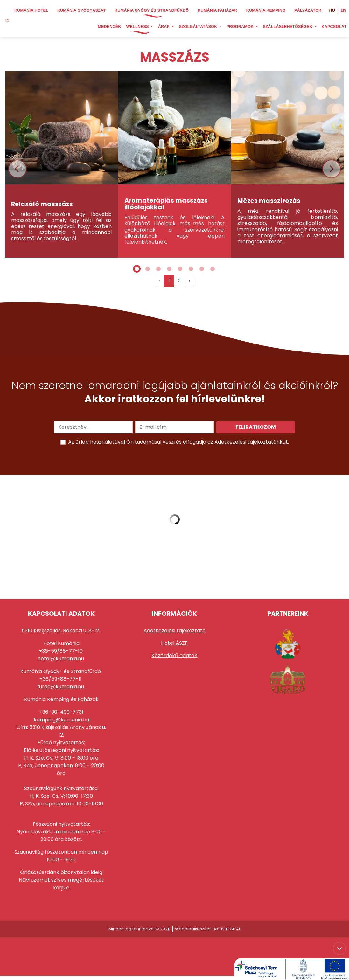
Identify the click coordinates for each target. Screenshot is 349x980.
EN (343, 10)
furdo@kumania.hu (61, 687)
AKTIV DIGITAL (227, 929)
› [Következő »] (189, 281)
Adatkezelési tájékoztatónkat (251, 442)
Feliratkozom (256, 427)
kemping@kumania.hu (61, 720)
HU (332, 10)
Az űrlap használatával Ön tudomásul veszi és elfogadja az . (178, 442)
